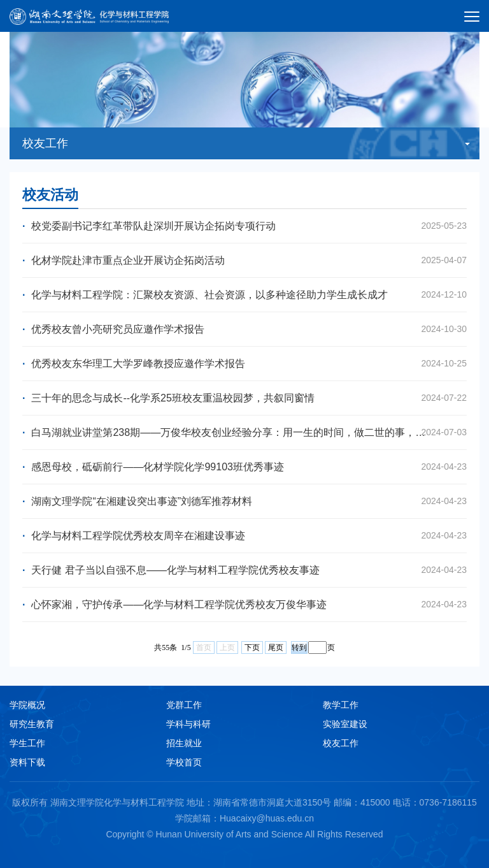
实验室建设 (345, 724)
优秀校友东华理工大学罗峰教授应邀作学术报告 (244, 364)
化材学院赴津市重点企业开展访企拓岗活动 (244, 260)
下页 (252, 647)
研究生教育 (32, 724)
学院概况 (27, 705)
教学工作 (341, 705)
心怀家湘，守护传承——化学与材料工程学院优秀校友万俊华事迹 (244, 604)
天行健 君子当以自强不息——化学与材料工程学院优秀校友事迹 (244, 570)
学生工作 (27, 743)
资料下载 (27, 762)
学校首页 (184, 762)
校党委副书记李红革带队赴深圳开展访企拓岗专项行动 (244, 226)
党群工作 (184, 705)
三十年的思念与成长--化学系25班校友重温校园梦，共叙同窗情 (244, 398)
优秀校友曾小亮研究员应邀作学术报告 (244, 329)
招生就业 (184, 743)
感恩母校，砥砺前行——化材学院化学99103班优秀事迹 (244, 467)
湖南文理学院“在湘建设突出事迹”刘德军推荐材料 (244, 501)
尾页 (276, 647)
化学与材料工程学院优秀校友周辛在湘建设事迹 (244, 536)
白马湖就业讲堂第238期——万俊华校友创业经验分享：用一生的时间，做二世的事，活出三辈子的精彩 (244, 432)
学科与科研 (188, 724)
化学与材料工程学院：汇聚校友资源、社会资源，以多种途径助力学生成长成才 (244, 295)
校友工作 (341, 743)
